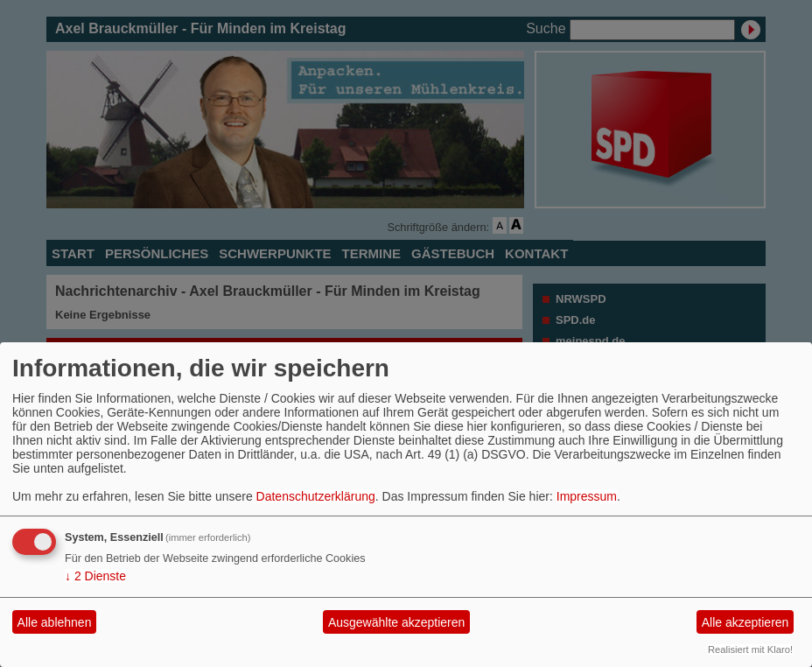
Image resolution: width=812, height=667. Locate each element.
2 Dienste (95, 576)
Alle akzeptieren (745, 622)
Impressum (587, 496)
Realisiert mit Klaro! (750, 649)
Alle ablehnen (55, 622)
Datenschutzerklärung (316, 496)
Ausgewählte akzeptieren (396, 622)
